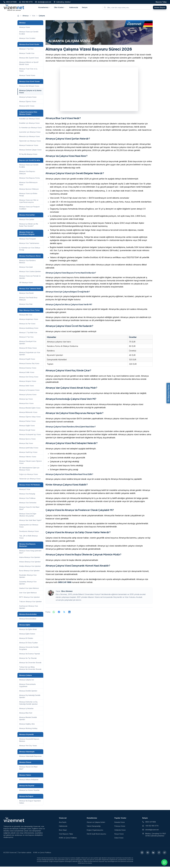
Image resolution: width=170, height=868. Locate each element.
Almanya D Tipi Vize (26, 338)
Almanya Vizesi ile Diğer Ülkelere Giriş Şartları (28, 516)
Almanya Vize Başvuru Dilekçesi (27, 174)
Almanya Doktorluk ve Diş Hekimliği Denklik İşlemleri (28, 704)
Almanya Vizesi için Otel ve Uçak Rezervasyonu (29, 203)
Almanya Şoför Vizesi (27, 107)
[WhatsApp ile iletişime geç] (164, 862)
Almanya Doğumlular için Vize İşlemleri (30, 355)
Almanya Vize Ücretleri (27, 40)
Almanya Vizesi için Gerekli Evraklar (29, 34)
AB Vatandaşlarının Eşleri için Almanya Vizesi (29, 470)
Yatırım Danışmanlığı (94, 827)
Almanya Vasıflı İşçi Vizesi (28, 454)
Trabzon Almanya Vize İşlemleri (30, 603)
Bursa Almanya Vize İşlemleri (29, 572)
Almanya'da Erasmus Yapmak (30, 655)
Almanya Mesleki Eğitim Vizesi (30, 409)
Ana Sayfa (63, 824)
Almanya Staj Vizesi (26, 445)
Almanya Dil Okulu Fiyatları (28, 644)
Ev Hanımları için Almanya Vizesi (30, 129)
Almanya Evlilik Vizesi (27, 374)
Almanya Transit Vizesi (27, 77)
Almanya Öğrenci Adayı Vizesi (30, 418)
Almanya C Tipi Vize (26, 50)
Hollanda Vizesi (120, 831)
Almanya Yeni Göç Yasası (28, 747)
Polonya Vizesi (120, 827)
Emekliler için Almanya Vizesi (29, 125)
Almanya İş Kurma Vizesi (28, 396)
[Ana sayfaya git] (18, 17)
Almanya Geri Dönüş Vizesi (29, 378)
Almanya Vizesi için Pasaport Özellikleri (29, 209)
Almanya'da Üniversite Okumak (30, 664)
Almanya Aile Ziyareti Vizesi (29, 59)
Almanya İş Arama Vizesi (28, 98)
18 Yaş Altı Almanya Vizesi (28, 156)
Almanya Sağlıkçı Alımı (27, 725)
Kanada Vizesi (120, 824)
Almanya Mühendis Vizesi (28, 414)
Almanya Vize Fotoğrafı (27, 240)
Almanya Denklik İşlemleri (28, 692)
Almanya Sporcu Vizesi (27, 440)
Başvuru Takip (161, 2)
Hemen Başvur (160, 8)
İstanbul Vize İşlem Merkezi (29, 590)
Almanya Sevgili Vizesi (27, 431)
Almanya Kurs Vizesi (26, 405)
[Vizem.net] (14, 821)
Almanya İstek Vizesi (27, 387)
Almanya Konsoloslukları (28, 620)
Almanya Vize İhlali (26, 306)
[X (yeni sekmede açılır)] (165, 854)
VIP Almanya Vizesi (26, 284)
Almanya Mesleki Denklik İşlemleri (28, 720)
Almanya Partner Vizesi (27, 423)
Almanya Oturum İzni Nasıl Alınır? (28, 769)
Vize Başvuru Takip (66, 835)
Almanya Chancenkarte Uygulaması (27, 687)
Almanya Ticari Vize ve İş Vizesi (28, 71)
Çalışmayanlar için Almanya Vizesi (29, 527)
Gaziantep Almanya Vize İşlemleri (28, 584)
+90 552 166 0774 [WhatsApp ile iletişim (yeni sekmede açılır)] (150, 827)
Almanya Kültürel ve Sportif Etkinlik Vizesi (29, 65)
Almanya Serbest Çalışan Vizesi (30, 151)
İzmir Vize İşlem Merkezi (28, 594)
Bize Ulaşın (63, 831)
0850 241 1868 (65, 584)
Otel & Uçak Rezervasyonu (96, 835)
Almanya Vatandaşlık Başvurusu (30, 758)
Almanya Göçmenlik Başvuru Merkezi (29, 741)
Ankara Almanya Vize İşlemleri (30, 563)
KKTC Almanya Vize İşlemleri (29, 598)
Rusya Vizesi (119, 835)
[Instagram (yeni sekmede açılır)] (142, 854)
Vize (34, 17)
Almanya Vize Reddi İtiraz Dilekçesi (28, 300)
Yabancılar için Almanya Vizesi (30, 480)
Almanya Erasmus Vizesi (28, 369)
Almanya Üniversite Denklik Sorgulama (29, 650)
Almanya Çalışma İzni (27, 681)
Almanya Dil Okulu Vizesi (28, 349)
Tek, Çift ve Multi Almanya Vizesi (28, 538)
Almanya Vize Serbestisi (28, 504)
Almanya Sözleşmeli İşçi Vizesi (30, 436)
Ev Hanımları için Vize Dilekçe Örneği (30, 250)
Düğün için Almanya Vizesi (29, 476)
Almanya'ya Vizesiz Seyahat (29, 792)
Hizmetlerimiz (44, 8)
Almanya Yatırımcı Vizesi (28, 458)
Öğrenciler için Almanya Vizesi (30, 142)
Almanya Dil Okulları (26, 640)
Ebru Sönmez (67, 593)
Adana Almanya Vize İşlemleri (30, 559)
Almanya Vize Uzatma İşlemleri (30, 273)
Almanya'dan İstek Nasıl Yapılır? (30, 522)
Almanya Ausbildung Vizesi (29, 329)
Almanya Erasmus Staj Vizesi (29, 365)
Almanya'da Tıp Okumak (28, 660)
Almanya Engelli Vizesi (27, 360)
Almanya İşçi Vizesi (26, 400)
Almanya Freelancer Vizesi (29, 147)
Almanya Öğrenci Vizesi (28, 103)
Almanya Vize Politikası (27, 500)
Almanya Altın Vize (26, 316)
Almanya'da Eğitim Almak (28, 631)
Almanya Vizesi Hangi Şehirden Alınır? (30, 553)
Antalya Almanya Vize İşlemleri (30, 568)
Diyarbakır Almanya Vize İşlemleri (28, 577)
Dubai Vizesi (119, 839)
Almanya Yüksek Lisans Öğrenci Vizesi (30, 464)
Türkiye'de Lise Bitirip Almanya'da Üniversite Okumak (30, 669)
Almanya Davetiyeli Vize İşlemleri (28, 344)
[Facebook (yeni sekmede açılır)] (159, 854)
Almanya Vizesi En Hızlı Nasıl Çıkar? (29, 510)
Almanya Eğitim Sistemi (27, 635)
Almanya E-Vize (25, 491)
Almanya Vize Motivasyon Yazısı (28, 185)
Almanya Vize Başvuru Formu (29, 179)
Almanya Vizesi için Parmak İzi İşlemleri (30, 278)
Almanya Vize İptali (26, 268)
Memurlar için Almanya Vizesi (29, 138)
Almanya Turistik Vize (27, 55)
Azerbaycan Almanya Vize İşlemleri (29, 608)
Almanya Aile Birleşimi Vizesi (29, 87)
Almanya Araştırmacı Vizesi (29, 321)
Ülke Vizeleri (60, 8)
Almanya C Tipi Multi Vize (28, 334)
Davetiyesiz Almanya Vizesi (29, 533)
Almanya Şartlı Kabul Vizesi (29, 449)
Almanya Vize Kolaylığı (27, 495)
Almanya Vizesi (25, 29)
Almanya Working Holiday (28, 730)
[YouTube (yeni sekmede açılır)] (148, 854)
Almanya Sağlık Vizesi (27, 427)
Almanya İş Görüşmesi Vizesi (29, 391)
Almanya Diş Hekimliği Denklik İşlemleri (30, 698)
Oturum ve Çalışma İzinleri (96, 824)
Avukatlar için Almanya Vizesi (29, 120)
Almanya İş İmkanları (26, 710)
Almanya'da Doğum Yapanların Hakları (30, 803)
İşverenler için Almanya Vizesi (30, 133)
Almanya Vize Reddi (26, 295)
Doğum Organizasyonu (95, 831)
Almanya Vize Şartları (27, 221)
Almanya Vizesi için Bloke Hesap (28, 196)
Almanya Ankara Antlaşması (29, 781)
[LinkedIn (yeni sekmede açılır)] (153, 854)
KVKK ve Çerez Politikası (68, 839)
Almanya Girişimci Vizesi (28, 383)
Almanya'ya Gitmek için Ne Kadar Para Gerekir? (29, 226)
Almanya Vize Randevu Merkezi (27, 263)
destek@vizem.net (150, 831)
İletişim (85, 8)
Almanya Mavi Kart (26, 714)
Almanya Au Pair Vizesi (27, 325)
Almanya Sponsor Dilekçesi (29, 190)
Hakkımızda (74, 8)
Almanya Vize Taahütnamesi (29, 245)
